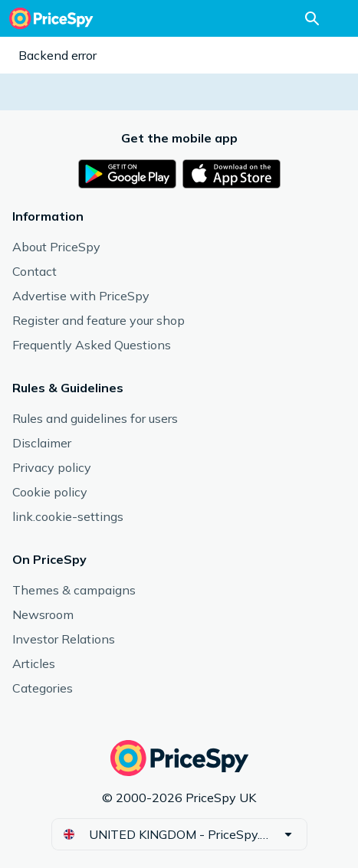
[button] (179, 834)
